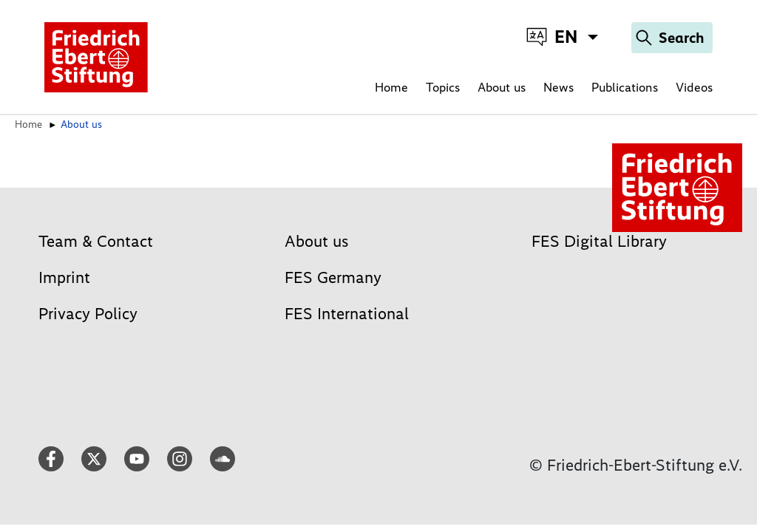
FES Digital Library (599, 241)
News (559, 87)
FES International (347, 314)
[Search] (672, 38)
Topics (443, 87)
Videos (694, 87)
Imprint (64, 277)
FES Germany (333, 277)
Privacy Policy (88, 314)
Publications (625, 87)
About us (502, 87)
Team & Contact (96, 241)
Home (391, 87)
